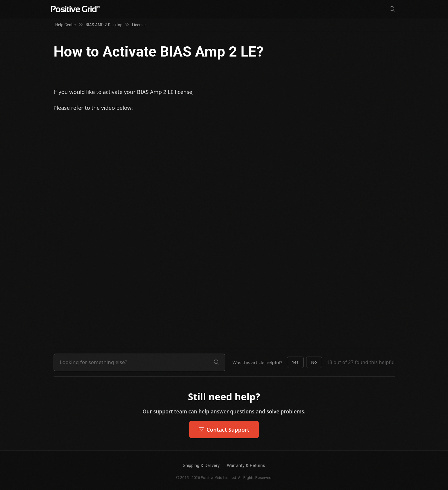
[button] (295, 362)
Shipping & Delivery (201, 465)
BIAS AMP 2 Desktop (104, 25)
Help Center (66, 25)
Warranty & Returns (246, 465)
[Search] (392, 9)
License (139, 25)
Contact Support (224, 430)
